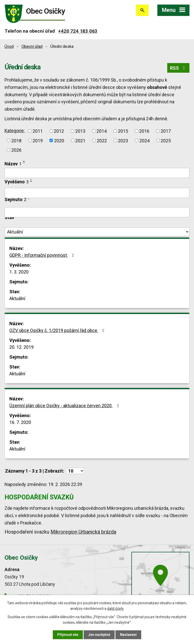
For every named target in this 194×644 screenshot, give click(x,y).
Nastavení (128, 635)
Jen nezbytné (99, 635)
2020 (59, 140)
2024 (144, 140)
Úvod (9, 46)
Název (13, 164)
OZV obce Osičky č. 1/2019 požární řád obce (58, 330)
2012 (59, 131)
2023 (123, 140)
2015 (123, 131)
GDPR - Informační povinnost (43, 255)
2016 (144, 131)
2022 (102, 140)
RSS (178, 68)
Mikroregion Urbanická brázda (83, 532)
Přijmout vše (68, 635)
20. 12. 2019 (21, 347)
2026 (16, 150)
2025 (166, 140)
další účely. (116, 609)
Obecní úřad (32, 46)
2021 (80, 140)
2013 (80, 131)
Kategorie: (15, 131)
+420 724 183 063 (78, 31)
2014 (102, 131)
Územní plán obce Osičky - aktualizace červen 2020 (65, 406)
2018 (16, 140)
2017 (166, 131)
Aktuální (17, 298)
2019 (38, 140)
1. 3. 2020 (19, 272)
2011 (38, 131)
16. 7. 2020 (20, 422)
